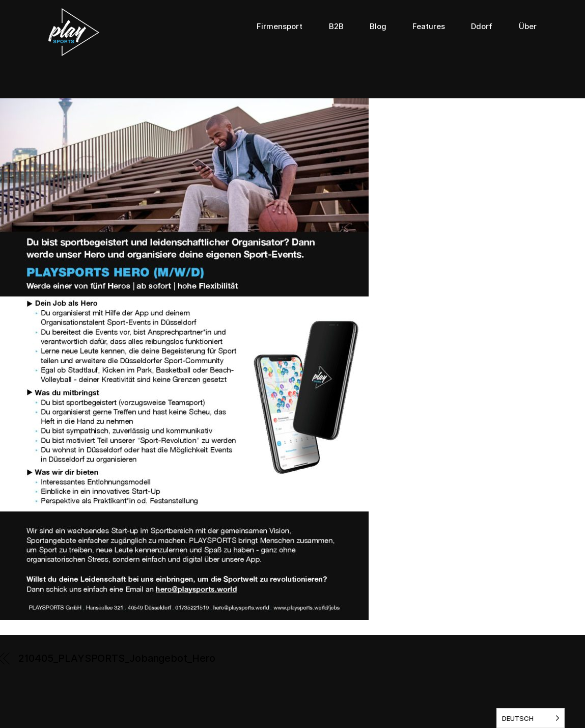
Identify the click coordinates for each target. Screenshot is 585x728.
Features (429, 26)
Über (528, 26)
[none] (531, 718)
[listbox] (531, 718)
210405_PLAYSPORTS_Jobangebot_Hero (117, 658)
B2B (336, 26)
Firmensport (280, 26)
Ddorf (482, 26)
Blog (378, 26)
